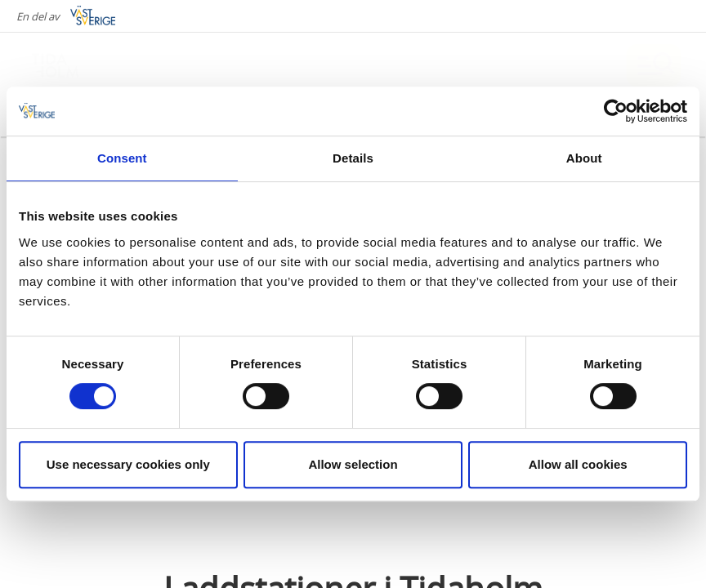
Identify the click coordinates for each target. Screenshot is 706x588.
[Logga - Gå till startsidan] (82, 65)
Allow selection (353, 464)
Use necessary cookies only (128, 464)
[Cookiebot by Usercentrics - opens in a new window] (616, 111)
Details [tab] (353, 158)
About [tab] (584, 158)
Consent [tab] (122, 158)
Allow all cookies (578, 464)
